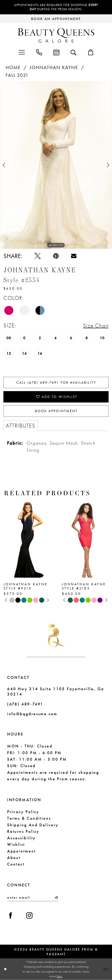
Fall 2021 (17, 75)
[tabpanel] (56, 165)
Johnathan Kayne (54, 67)
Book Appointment (56, 411)
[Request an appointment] (56, 19)
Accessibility (21, 838)
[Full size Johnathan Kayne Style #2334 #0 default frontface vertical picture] (56, 165)
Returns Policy (23, 831)
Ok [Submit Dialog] (106, 969)
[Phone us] (39, 52)
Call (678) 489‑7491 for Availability (56, 382)
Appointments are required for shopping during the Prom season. (56, 7)
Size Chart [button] (96, 326)
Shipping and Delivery (33, 825)
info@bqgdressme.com (32, 714)
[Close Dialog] (5, 969)
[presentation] (27, 539)
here (59, 976)
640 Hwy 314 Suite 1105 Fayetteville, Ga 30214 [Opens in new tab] (56, 691)
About (14, 858)
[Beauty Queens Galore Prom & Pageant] (56, 35)
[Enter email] (32, 897)
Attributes (21, 426)
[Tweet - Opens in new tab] (38, 256)
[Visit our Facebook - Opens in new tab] (11, 916)
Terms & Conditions (29, 818)
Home (13, 67)
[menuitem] (22, 52)
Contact (16, 864)
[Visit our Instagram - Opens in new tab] (29, 916)
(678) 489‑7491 (25, 704)
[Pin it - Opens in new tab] (56, 256)
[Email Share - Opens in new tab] (74, 256)
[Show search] (74, 52)
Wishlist (16, 844)
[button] (22, 52)
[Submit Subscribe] (56, 897)
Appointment (21, 851)
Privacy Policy (23, 812)
